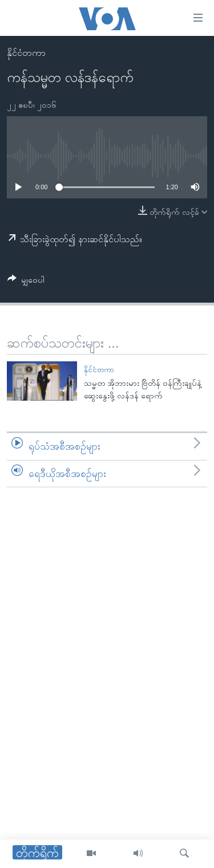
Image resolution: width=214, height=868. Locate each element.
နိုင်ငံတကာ (26, 53)
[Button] (26, 282)
